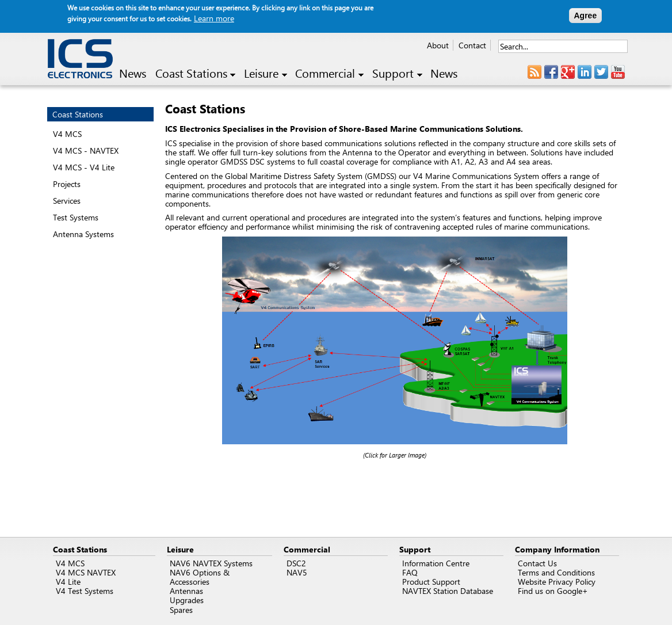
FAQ (410, 572)
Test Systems (76, 217)
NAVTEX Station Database (448, 591)
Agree (586, 16)
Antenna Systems (83, 234)
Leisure (266, 74)
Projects (67, 184)
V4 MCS (67, 134)
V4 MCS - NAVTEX (86, 150)
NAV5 (297, 572)
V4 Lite (68, 582)
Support (397, 74)
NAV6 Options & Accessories (200, 577)
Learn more (214, 18)
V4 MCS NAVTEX (86, 572)
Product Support (431, 582)
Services (67, 201)
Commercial (329, 74)
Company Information (557, 549)
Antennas (186, 591)
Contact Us (537, 563)
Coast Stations (196, 74)
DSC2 (296, 563)
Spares (181, 610)
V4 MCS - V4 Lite (84, 167)
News (133, 74)
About (438, 45)
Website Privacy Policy (557, 582)
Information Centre (436, 563)
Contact (472, 45)
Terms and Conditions (556, 572)
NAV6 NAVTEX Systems (211, 563)
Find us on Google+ (553, 591)
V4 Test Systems (85, 591)
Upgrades (187, 600)
